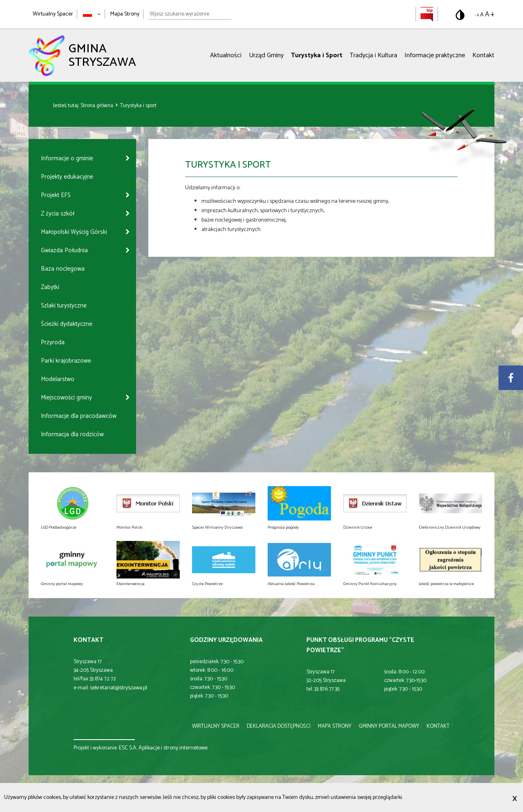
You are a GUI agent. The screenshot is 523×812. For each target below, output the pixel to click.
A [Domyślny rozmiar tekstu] (482, 15)
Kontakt (483, 55)
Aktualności (226, 55)
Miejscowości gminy (66, 398)
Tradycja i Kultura (373, 55)
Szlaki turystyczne (64, 306)
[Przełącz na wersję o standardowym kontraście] (460, 15)
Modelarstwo (58, 379)
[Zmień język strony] (92, 14)
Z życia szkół (58, 214)
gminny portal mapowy (389, 726)
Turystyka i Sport (317, 55)
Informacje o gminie (67, 158)
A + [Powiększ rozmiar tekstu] (490, 14)
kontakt (438, 726)
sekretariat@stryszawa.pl (118, 688)
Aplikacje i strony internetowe (173, 748)
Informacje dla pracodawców (79, 416)
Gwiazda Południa (64, 250)
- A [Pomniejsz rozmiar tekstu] (477, 15)
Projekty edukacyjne (67, 177)
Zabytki (50, 287)
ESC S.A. (128, 748)
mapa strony (335, 726)
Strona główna (97, 106)
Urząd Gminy (266, 55)
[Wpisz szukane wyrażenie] (190, 14)
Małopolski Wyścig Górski (74, 232)
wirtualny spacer (216, 726)
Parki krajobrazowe (66, 361)
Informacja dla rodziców (72, 434)
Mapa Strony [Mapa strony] (125, 14)
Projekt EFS (56, 195)
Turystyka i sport (138, 106)
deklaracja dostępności (279, 726)
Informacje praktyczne (435, 55)
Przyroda (53, 342)
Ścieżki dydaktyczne (67, 324)
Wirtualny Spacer (53, 14)
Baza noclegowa (63, 269)
